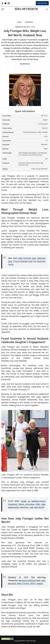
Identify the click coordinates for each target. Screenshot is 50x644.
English (45, 120)
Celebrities (29, 22)
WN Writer (26, 64)
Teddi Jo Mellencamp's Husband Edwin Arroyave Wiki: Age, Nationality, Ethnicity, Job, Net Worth (27, 504)
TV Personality (43, 124)
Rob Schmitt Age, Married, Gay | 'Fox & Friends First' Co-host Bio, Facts (27, 261)
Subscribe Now (42, 3)
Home (19, 22)
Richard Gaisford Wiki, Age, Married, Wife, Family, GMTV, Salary (27, 582)
